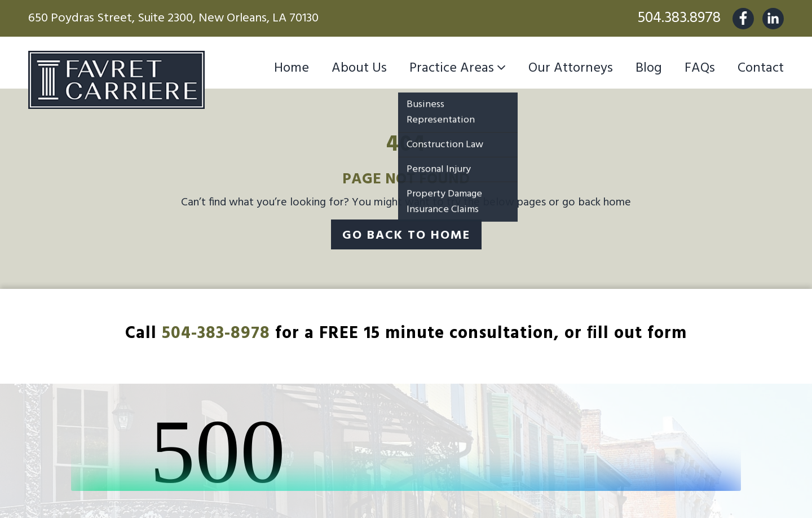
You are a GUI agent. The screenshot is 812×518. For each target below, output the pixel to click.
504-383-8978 (216, 333)
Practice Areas (452, 68)
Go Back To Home (406, 236)
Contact (761, 68)
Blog (649, 68)
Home (292, 68)
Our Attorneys (571, 68)
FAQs (700, 68)
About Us (359, 68)
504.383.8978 (679, 18)
